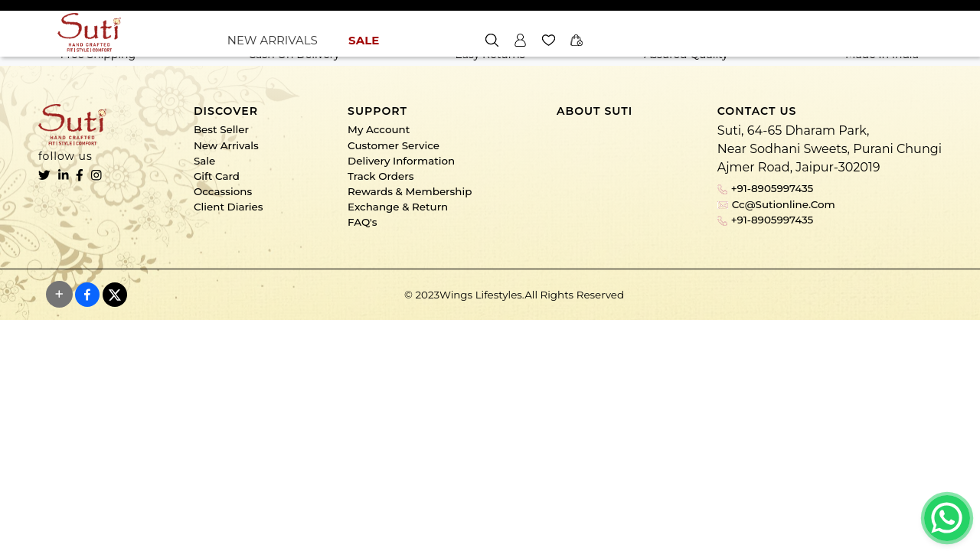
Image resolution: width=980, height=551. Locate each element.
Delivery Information (401, 161)
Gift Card (217, 176)
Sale (204, 161)
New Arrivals (226, 145)
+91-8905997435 (766, 188)
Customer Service (394, 145)
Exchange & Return (398, 207)
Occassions (223, 191)
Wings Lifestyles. (482, 295)
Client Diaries (229, 207)
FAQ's (362, 222)
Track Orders (381, 176)
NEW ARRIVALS (273, 40)
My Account (379, 129)
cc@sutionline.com (776, 204)
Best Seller (221, 129)
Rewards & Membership (410, 191)
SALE (364, 40)
